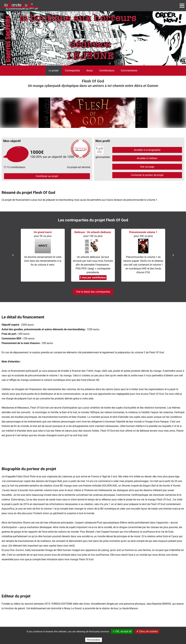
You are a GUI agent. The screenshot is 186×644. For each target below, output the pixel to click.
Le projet (54, 71)
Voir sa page (147, 167)
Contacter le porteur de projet (147, 175)
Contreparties (72, 71)
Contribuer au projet (47, 176)
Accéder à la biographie (147, 150)
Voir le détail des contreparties (93, 292)
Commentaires (129, 71)
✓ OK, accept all (122, 631)
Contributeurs (107, 71)
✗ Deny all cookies (147, 631)
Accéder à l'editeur (147, 158)
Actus (90, 71)
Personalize (94, 640)
